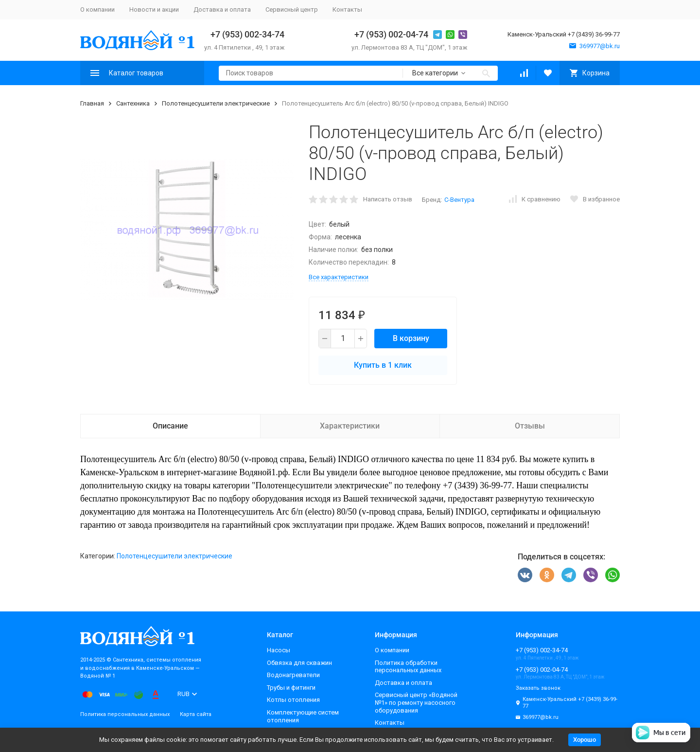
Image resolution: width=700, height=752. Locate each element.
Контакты (347, 9)
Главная (92, 103)
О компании (97, 9)
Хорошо (585, 740)
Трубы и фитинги (291, 688)
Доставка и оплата (222, 9)
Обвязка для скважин (299, 663)
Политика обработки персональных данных (408, 667)
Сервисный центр (292, 9)
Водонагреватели (293, 675)
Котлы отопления (293, 700)
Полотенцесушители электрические (216, 103)
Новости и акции (154, 9)
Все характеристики (339, 277)
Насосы (279, 650)
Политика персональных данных (125, 714)
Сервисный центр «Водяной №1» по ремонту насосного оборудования (416, 702)
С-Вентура (459, 200)
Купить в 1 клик (383, 365)
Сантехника (133, 103)
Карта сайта (196, 714)
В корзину (411, 338)
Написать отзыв (388, 199)
